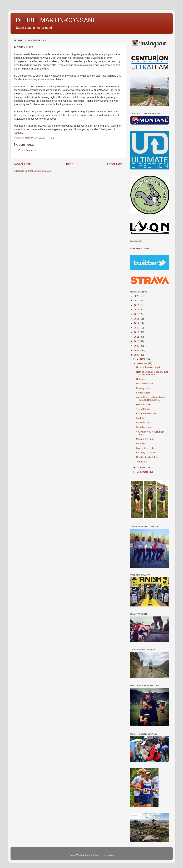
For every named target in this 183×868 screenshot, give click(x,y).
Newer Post (22, 164)
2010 (137, 341)
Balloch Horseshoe (146, 414)
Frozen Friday (143, 393)
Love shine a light (145, 448)
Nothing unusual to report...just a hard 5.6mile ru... (152, 373)
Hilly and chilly (144, 405)
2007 (137, 355)
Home (69, 164)
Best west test (143, 423)
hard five (141, 418)
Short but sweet (144, 427)
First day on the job (146, 453)
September (143, 472)
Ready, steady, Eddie (147, 457)
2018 (137, 305)
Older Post (115, 164)
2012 (137, 332)
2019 (137, 300)
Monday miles (143, 388)
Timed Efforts (143, 409)
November (142, 363)
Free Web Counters (141, 248)
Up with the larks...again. (149, 367)
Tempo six (141, 462)
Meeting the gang (145, 439)
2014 (137, 323)
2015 (137, 319)
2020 (137, 296)
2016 (137, 314)
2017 (137, 310)
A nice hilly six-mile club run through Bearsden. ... (150, 399)
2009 (137, 346)
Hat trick (140, 379)
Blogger (110, 855)
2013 (137, 328)
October (141, 467)
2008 (137, 350)
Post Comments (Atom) (40, 171)
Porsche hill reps (145, 384)
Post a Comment (27, 150)
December (142, 359)
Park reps (141, 443)
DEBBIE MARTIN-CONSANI (55, 20)
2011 (137, 337)
